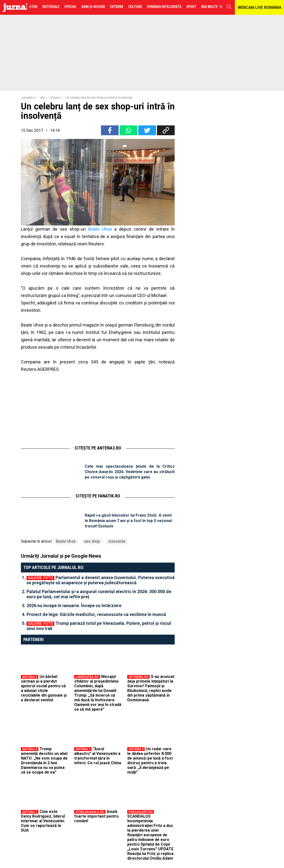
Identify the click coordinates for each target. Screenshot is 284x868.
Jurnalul (26, 7)
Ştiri (43, 98)
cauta (229, 7)
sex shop (92, 541)
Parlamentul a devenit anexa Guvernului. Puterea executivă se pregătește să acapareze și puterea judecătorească (101, 580)
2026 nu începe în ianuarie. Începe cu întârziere (74, 606)
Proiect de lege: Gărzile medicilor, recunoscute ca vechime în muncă (96, 614)
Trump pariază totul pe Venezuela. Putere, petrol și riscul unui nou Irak (99, 626)
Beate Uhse (100, 229)
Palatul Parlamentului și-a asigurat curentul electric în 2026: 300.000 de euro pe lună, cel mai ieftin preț (99, 594)
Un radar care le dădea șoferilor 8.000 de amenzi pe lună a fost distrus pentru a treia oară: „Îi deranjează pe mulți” (150, 761)
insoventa (117, 541)
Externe (56, 98)
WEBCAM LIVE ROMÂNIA (259, 7)
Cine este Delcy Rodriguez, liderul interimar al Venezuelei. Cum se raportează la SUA (43, 821)
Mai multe (209, 7)
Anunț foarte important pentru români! (96, 816)
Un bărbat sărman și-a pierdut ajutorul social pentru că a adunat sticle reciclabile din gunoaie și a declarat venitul (44, 688)
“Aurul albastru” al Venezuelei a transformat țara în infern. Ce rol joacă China (98, 756)
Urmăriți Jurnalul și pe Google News (61, 556)
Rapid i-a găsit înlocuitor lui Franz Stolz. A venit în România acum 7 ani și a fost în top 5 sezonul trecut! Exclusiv (128, 521)
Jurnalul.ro (28, 98)
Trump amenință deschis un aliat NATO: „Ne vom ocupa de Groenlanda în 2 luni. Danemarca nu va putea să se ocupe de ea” (44, 761)
